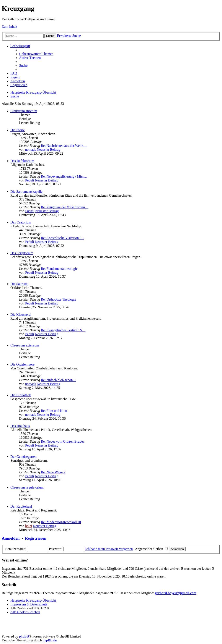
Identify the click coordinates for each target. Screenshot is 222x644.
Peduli (30, 180)
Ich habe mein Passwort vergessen (109, 549)
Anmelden (11, 538)
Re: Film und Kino (54, 411)
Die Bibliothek (21, 395)
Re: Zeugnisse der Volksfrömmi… (64, 207)
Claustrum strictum (24, 111)
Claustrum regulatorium (27, 487)
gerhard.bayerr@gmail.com (176, 593)
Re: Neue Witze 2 (53, 472)
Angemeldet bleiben (151, 549)
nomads (31, 150)
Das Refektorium (22, 161)
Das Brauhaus (20, 426)
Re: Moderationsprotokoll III (61, 522)
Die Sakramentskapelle (26, 192)
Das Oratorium (21, 222)
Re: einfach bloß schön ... (58, 380)
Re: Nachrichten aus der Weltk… (64, 146)
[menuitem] (36, 54)
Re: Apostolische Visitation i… (62, 238)
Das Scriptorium (22, 253)
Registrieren (36, 538)
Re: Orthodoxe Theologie (58, 299)
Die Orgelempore (22, 364)
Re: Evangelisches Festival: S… (63, 330)
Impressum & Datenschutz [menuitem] (29, 604)
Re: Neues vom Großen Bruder (62, 441)
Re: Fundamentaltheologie (59, 269)
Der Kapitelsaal (21, 506)
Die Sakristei (19, 284)
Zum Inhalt (10, 27)
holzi (29, 526)
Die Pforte (18, 130)
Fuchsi (30, 211)
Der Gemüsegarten (23, 457)
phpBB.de (50, 640)
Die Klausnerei (21, 315)
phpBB (24, 636)
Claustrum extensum (25, 345)
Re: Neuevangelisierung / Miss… (64, 176)
